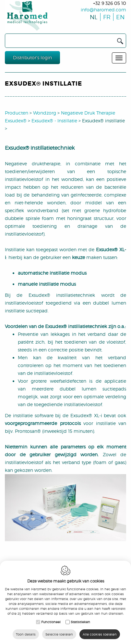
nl (93, 17)
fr (106, 17)
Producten (17, 113)
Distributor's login (32, 57)
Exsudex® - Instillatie (54, 121)
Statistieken (80, 622)
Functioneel (51, 622)
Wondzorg (45, 113)
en (119, 17)
